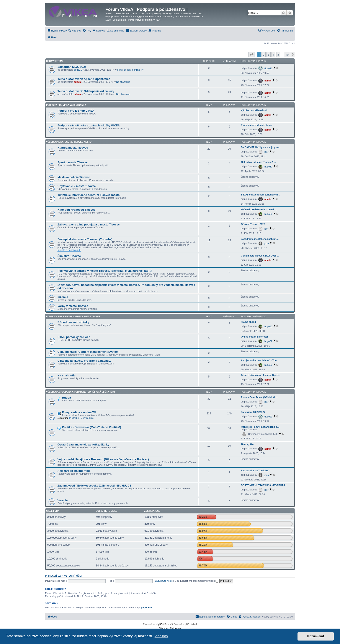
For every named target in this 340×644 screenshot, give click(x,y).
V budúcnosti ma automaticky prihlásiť (196, 581)
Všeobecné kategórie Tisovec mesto (69, 142)
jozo (266, 243)
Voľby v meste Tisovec (73, 306)
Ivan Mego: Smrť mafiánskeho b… (260, 427)
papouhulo (147, 608)
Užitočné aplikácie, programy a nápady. (84, 361)
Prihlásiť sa (53, 576)
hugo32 (268, 167)
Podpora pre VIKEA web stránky (66, 105)
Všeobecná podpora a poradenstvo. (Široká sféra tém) (81, 392)
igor (266, 152)
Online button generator (254, 337)
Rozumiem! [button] (316, 636)
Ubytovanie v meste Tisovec (77, 186)
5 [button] (278, 55)
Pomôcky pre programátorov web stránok (73, 317)
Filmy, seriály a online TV (130, 70)
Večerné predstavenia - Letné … (259, 209)
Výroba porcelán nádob (254, 110)
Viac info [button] (161, 636)
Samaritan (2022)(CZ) (72, 67)
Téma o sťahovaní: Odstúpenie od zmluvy (86, 91)
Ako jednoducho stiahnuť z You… (260, 360)
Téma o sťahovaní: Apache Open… (261, 375)
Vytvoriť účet (73, 576)
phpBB (159, 624)
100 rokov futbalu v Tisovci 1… (258, 162)
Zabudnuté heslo (164, 581)
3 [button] (269, 55)
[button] (252, 55)
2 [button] (264, 55)
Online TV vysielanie (81, 418)
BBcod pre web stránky (73, 322)
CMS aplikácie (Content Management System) (88, 352)
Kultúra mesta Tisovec (73, 148)
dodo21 (78, 70)
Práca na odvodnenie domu (257, 125)
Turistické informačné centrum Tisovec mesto (89, 195)
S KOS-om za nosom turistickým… (261, 195)
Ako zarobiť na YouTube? (255, 470)
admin (77, 82)
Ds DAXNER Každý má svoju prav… (261, 147)
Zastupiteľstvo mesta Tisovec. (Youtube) (85, 239)
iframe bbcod (248, 322)
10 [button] (287, 55)
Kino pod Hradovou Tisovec (76, 210)
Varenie (63, 500)
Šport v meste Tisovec (73, 162)
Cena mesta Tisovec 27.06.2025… (260, 256)
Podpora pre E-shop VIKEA (76, 111)
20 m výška (247, 444)
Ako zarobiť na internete (74, 471)
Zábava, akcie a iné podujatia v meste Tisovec (89, 224)
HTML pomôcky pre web (74, 337)
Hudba (66, 398)
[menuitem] (74, 31)
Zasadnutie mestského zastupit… (260, 239)
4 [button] (273, 55)
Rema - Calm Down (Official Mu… (260, 397)
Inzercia (63, 297)
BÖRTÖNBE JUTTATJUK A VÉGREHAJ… (264, 485)
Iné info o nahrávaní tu (69, 250)
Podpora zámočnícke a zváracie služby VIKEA (89, 125)
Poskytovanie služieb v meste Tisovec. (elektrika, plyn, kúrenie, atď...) (105, 271)
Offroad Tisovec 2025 (253, 224)
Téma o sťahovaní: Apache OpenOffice (84, 79)
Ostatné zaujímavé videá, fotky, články (83, 445)
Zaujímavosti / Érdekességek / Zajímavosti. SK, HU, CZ (94, 486)
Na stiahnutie (123, 82)
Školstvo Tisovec (69, 256)
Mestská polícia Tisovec (74, 177)
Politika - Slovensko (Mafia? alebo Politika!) (92, 427)
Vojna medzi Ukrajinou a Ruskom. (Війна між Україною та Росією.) (103, 459)
